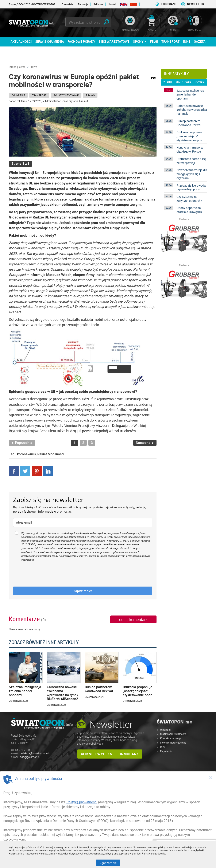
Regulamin (166, 751)
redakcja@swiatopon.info (35, 753)
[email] (83, 522)
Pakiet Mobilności (51, 454)
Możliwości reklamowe (173, 734)
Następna (145, 443)
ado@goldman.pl (30, 757)
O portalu (165, 730)
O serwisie (67, 4)
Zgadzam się (110, 863)
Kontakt (113, 4)
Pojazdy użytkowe (66, 95)
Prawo (33, 67)
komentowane (184, 82)
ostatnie (168, 82)
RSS (162, 747)
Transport (39, 95)
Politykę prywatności (82, 802)
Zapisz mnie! (83, 591)
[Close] (211, 777)
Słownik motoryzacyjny (173, 742)
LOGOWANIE (169, 4)
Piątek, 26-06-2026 (39, 4)
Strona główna (17, 67)
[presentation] (45, 574)
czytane (200, 82)
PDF (154, 78)
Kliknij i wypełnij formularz (110, 754)
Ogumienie (18, 95)
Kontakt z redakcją (171, 738)
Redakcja (83, 4)
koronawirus (26, 454)
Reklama (98, 4)
